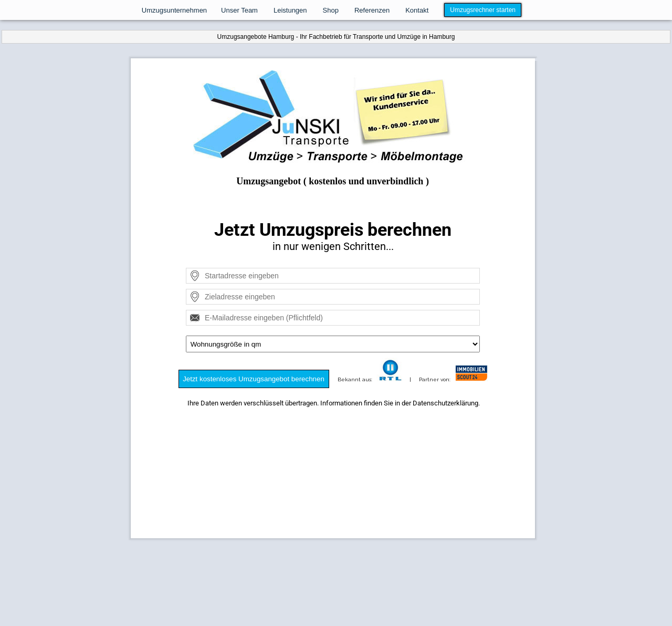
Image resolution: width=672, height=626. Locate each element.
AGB (406, 578)
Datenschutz (318, 578)
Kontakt (353, 578)
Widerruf (382, 578)
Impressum (277, 578)
